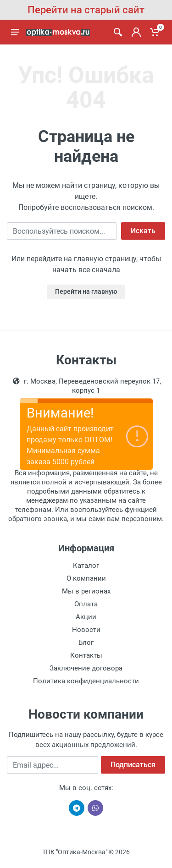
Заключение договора (86, 668)
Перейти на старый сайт (86, 10)
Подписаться (133, 765)
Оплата (86, 604)
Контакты (86, 655)
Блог (86, 643)
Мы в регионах (86, 591)
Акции (86, 617)
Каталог (86, 566)
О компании (86, 578)
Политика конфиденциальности (86, 681)
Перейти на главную (86, 291)
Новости (86, 630)
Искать (143, 231)
